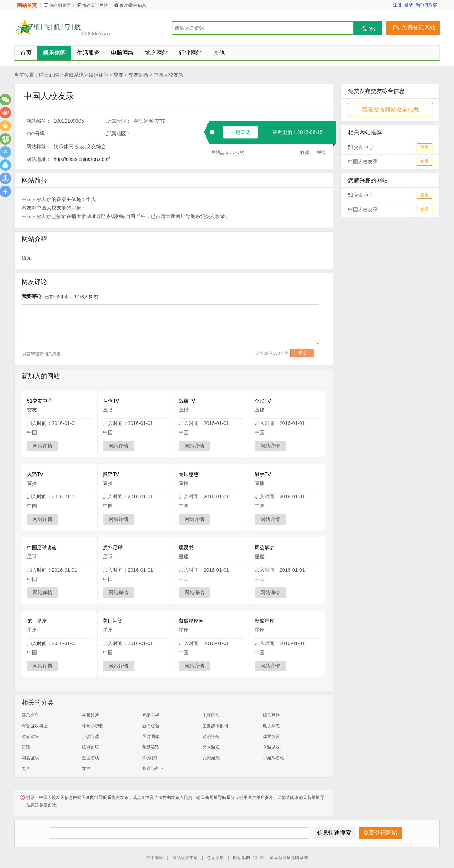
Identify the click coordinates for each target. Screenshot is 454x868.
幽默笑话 (151, 747)
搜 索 (368, 28)
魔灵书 (186, 548)
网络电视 (151, 715)
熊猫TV (111, 474)
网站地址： (39, 159)
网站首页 (27, 5)
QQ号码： (39, 134)
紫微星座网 (191, 621)
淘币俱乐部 (426, 5)
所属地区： (118, 134)
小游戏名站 (273, 758)
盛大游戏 (211, 747)
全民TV (263, 401)
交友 (118, 75)
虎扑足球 (113, 548)
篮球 (26, 747)
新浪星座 (265, 621)
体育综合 (271, 737)
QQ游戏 (150, 758)
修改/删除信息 (133, 5)
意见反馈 (215, 858)
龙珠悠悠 (189, 474)
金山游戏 (90, 758)
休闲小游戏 (93, 726)
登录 (409, 5)
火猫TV (35, 474)
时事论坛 (30, 737)
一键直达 (240, 132)
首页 (26, 53)
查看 (425, 147)
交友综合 (139, 75)
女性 (86, 768)
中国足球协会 (42, 548)
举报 (321, 152)
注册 (397, 5)
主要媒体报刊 (215, 726)
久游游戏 (271, 747)
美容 (26, 768)
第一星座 (37, 621)
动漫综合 (211, 737)
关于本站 (155, 858)
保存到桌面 (60, 5)
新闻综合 (151, 726)
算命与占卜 (153, 768)
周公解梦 (265, 548)
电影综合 (211, 715)
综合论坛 (90, 747)
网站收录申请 (185, 858)
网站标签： (39, 146)
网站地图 (242, 858)
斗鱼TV (111, 401)
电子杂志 (271, 726)
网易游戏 (30, 758)
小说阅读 (90, 737)
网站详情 (43, 446)
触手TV (263, 474)
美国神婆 (113, 621)
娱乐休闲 (99, 75)
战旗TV (187, 401)
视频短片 (90, 715)
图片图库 (151, 737)
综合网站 (271, 715)
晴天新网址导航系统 (61, 75)
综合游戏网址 (34, 726)
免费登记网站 (419, 27)
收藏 (305, 152)
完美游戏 (211, 758)
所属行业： (118, 121)
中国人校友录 (168, 75)
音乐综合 (30, 715)
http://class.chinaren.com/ (82, 159)
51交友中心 (40, 401)
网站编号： (39, 121)
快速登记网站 (95, 5)
